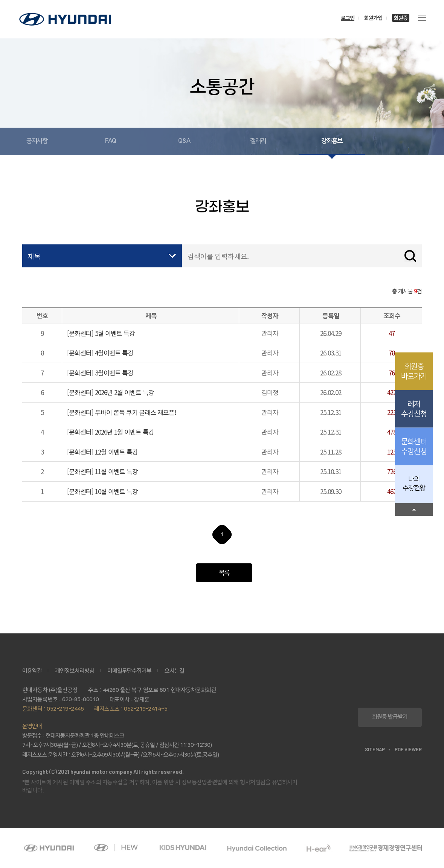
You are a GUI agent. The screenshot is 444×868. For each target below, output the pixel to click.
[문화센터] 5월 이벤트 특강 (101, 333)
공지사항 (37, 141)
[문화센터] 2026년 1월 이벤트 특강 (111, 432)
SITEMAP (375, 750)
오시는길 (174, 671)
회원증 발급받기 (390, 717)
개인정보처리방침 (75, 671)
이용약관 (32, 671)
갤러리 (258, 141)
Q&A (184, 141)
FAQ (111, 141)
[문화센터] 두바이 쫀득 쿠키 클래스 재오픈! (121, 412)
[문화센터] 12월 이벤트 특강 (102, 452)
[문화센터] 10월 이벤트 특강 (102, 491)
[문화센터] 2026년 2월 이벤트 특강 (111, 392)
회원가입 (373, 18)
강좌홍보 (332, 141)
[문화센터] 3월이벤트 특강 (100, 373)
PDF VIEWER (408, 750)
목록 (224, 573)
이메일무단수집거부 (129, 671)
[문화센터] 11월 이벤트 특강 (102, 471)
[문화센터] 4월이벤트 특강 (100, 353)
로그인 (348, 18)
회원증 (401, 18)
